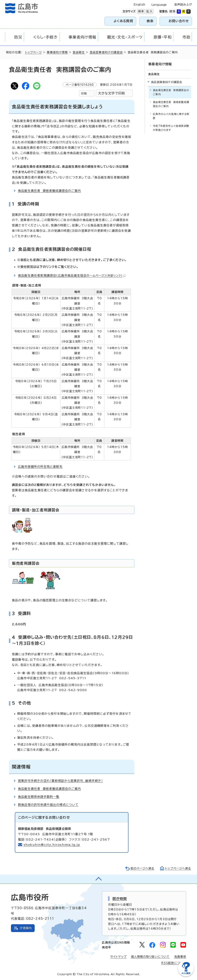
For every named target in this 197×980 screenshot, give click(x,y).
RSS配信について (174, 963)
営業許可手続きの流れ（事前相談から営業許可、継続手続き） (61, 781)
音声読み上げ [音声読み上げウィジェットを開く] (183, 5)
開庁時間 (120, 899)
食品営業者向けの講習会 (106, 52)
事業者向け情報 (57, 52)
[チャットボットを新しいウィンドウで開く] (186, 976)
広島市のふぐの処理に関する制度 (171, 116)
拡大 (149, 12)
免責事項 (180, 957)
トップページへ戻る (178, 868)
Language (159, 5)
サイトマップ (118, 957)
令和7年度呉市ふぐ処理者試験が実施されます (171, 128)
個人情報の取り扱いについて (150, 957)
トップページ (33, 52)
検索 (150, 21)
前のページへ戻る (142, 868)
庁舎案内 (26, 928)
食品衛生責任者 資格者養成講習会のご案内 (49, 191)
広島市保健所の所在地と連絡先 (40, 467)
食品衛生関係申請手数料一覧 (39, 797)
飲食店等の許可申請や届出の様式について (48, 805)
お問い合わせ (179, 21)
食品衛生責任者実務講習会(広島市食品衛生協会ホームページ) (72, 275)
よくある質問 (123, 21)
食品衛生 (79, 52)
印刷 (84, 93)
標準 (141, 12)
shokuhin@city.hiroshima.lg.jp (52, 845)
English (140, 5)
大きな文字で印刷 (112, 93)
